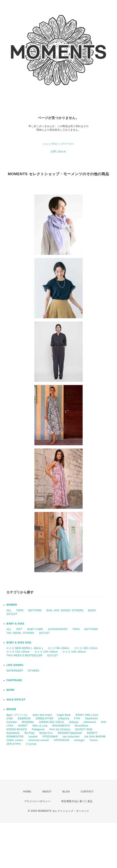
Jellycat (74, 722)
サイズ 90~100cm (59, 648)
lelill (104, 722)
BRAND (11, 709)
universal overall (39, 740)
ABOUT (47, 792)
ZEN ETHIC (14, 744)
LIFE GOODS (15, 665)
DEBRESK (24, 719)
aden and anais (42, 715)
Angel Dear (64, 715)
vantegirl (79, 740)
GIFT (19, 629)
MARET (23, 726)
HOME (27, 792)
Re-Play (30, 733)
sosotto (33, 737)
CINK (10, 719)
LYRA (10, 726)
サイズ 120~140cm (46, 652)
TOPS (20, 610)
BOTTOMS (35, 610)
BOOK (92, 610)
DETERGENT (15, 671)
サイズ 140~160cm (74, 652)
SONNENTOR (15, 737)
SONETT (92, 733)
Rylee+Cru (46, 733)
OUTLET (12, 614)
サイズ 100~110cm (86, 648)
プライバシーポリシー (37, 801)
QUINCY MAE (84, 729)
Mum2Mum (82, 726)
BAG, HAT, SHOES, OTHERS (65, 610)
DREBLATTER (45, 719)
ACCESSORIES (58, 629)
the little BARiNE (95, 737)
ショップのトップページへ (58, 144)
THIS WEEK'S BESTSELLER (24, 655)
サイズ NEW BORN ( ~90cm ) (25, 648)
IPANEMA (28, 722)
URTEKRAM (61, 740)
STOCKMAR (50, 737)
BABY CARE (35, 629)
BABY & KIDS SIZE (19, 643)
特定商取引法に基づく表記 (77, 801)
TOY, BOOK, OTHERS (20, 633)
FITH (77, 719)
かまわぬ (31, 744)
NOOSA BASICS (17, 729)
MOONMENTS (61, 726)
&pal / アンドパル (17, 715)
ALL (9, 610)
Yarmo (94, 740)
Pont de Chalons (60, 729)
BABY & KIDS (15, 624)
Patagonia (38, 729)
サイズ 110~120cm (18, 652)
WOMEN (12, 605)
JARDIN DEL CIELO (51, 722)
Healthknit (91, 719)
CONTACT (87, 792)
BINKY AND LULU (87, 715)
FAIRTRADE (14, 680)
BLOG (66, 792)
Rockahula (13, 733)
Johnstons (90, 722)
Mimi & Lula (40, 726)
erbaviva (64, 719)
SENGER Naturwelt (70, 733)
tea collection (71, 737)
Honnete (12, 722)
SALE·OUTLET (16, 700)
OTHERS (34, 671)
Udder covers (15, 740)
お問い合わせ (58, 151)
